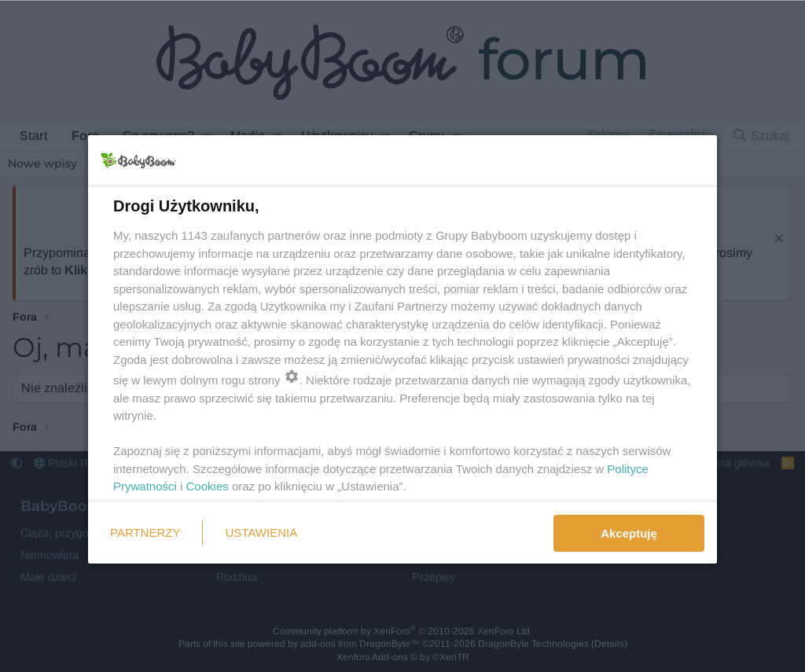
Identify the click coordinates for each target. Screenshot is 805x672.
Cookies (208, 486)
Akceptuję (629, 533)
